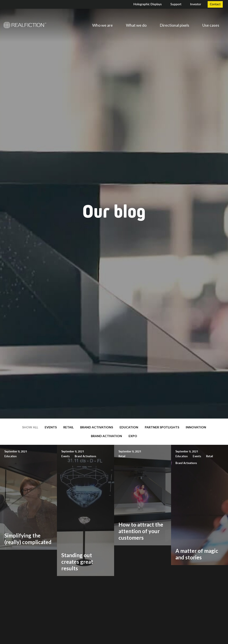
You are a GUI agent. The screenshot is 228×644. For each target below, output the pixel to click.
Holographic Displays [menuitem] (148, 4)
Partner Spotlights (162, 427)
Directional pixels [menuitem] (174, 25)
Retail (68, 427)
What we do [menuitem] (136, 25)
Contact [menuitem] (215, 4)
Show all (30, 427)
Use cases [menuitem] (211, 25)
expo (133, 436)
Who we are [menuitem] (103, 25)
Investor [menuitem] (196, 4)
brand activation (106, 436)
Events (51, 427)
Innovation (196, 427)
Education (129, 427)
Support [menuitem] (176, 4)
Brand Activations (97, 427)
